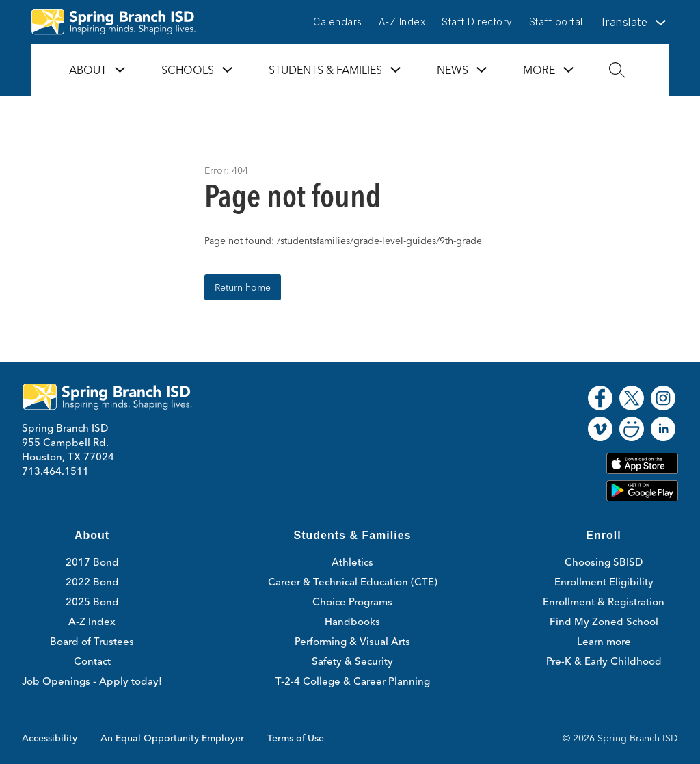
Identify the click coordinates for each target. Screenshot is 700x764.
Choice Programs (352, 602)
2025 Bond (92, 602)
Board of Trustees (92, 641)
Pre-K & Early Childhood (604, 661)
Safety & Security (352, 661)
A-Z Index (402, 22)
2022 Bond (92, 582)
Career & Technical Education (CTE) (353, 582)
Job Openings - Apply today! (92, 681)
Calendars (338, 22)
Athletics (352, 562)
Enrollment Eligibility (604, 582)
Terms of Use (296, 738)
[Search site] (617, 70)
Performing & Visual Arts (352, 641)
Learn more (604, 641)
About (88, 70)
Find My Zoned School (604, 621)
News (453, 70)
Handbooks (352, 621)
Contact (92, 661)
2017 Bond (92, 562)
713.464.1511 (55, 471)
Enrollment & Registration (604, 602)
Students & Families (325, 70)
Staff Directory (477, 22)
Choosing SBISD (604, 562)
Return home (243, 287)
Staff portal (556, 22)
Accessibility (50, 738)
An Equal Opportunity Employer (172, 738)
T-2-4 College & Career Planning (353, 681)
